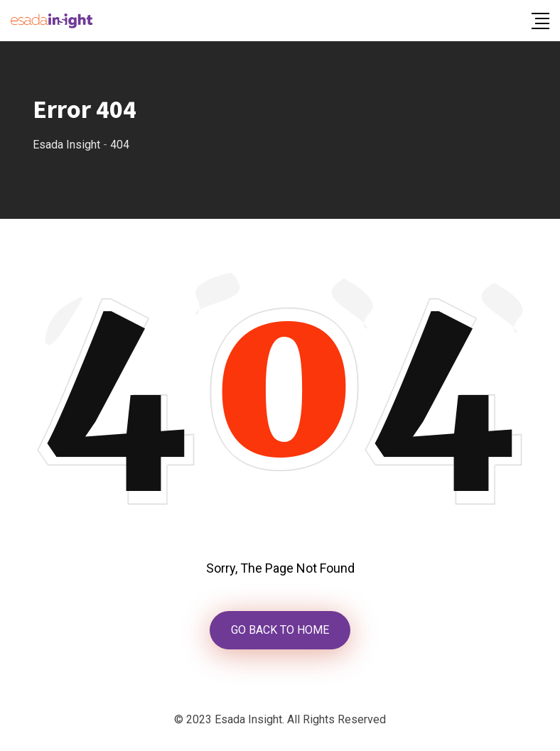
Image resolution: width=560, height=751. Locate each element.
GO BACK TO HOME (280, 630)
